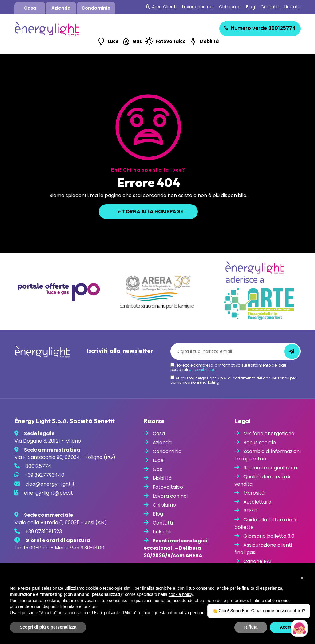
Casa (30, 8)
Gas (137, 41)
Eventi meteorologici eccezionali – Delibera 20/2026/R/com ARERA (175, 548)
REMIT (251, 511)
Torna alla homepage (150, 211)
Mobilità (209, 41)
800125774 (260, 28)
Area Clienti (164, 7)
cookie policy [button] (181, 594)
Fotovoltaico (171, 41)
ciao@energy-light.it (50, 484)
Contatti (270, 7)
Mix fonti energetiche (269, 433)
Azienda (61, 8)
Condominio (96, 8)
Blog (251, 7)
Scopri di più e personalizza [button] (48, 627)
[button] (302, 578)
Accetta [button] (287, 627)
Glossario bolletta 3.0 (269, 536)
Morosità (254, 493)
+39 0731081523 (44, 531)
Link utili (292, 7)
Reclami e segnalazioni (271, 468)
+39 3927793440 (44, 475)
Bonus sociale (260, 442)
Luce (113, 41)
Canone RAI (257, 561)
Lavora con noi (198, 7)
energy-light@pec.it (48, 493)
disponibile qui (203, 369)
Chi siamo (230, 7)
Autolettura (257, 502)
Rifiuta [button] (251, 627)
